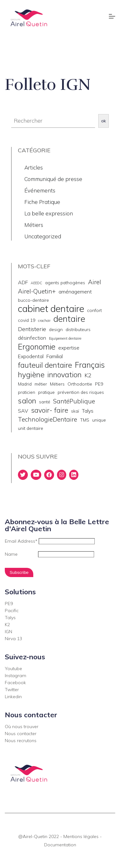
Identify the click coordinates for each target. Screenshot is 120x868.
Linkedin (13, 697)
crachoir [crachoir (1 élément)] (44, 321)
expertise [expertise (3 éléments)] (69, 348)
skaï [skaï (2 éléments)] (75, 411)
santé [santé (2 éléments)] (45, 402)
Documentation (60, 845)
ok (104, 121)
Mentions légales (81, 836)
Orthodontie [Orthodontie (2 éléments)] (80, 384)
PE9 (9, 604)
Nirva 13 (13, 639)
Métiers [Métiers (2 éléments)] (57, 384)
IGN (8, 632)
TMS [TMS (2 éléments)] (85, 420)
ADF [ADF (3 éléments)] (23, 282)
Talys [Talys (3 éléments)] (88, 411)
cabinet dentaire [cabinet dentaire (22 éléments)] (51, 308)
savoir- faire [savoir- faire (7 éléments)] (50, 410)
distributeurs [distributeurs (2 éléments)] (78, 329)
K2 (7, 625)
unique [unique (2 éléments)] (99, 420)
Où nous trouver (22, 727)
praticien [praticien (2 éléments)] (27, 392)
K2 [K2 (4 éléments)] (88, 375)
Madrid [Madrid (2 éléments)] (25, 384)
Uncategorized (43, 236)
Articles (34, 167)
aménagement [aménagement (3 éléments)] (75, 292)
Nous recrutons (21, 741)
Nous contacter (21, 734)
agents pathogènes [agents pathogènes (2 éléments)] (65, 282)
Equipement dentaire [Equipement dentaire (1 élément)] (65, 338)
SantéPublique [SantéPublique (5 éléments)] (74, 401)
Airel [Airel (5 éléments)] (95, 282)
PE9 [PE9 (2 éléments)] (99, 384)
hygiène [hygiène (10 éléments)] (31, 374)
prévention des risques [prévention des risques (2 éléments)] (81, 392)
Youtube (13, 669)
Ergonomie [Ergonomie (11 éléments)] (37, 347)
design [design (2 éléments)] (56, 329)
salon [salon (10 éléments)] (27, 401)
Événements (40, 190)
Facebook (15, 683)
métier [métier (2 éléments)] (41, 384)
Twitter (12, 690)
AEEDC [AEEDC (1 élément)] (36, 283)
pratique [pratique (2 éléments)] (46, 392)
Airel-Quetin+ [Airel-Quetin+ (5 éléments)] (37, 291)
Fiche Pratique (42, 202)
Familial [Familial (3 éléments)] (55, 356)
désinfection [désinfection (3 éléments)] (32, 338)
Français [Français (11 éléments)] (90, 365)
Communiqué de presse (53, 179)
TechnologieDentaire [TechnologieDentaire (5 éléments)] (48, 419)
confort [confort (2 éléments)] (94, 310)
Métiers (34, 225)
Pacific (12, 611)
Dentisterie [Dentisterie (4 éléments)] (32, 329)
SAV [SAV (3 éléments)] (23, 411)
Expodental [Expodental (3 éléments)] (31, 356)
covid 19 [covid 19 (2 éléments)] (27, 320)
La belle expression (49, 213)
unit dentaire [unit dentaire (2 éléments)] (31, 428)
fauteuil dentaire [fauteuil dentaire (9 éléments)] (45, 365)
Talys (10, 618)
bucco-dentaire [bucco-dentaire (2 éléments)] (33, 300)
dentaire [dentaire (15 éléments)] (69, 319)
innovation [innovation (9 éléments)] (64, 375)
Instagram (16, 676)
